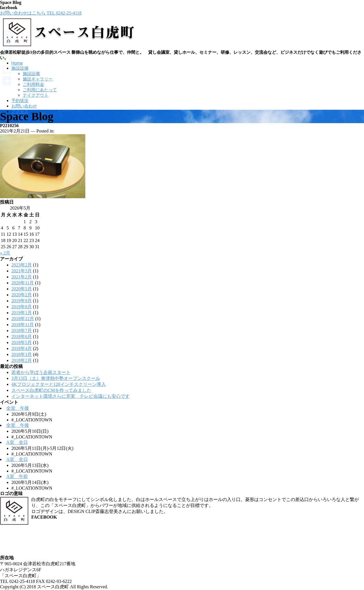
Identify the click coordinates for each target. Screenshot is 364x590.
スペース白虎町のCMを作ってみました (51, 390)
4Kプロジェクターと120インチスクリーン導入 (59, 384)
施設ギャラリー (38, 79)
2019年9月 (22, 301)
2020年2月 (22, 295)
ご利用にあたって (40, 90)
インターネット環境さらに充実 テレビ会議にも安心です (71, 396)
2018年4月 (22, 348)
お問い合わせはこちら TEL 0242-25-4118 (41, 13)
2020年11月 (23, 283)
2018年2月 (22, 360)
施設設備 (20, 68)
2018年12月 (23, 319)
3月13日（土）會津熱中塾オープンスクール (56, 378)
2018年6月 (22, 337)
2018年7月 (22, 331)
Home (17, 63)
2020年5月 (22, 289)
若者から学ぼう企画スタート (41, 372)
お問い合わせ (24, 106)
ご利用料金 (33, 84)
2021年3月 (22, 271)
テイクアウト (36, 95)
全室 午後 (18, 408)
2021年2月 (22, 277)
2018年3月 (22, 354)
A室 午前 (17, 476)
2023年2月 (22, 265)
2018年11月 (23, 325)
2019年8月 (22, 307)
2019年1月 (22, 313)
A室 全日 (17, 442)
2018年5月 (22, 342)
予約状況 (20, 101)
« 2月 (5, 253)
